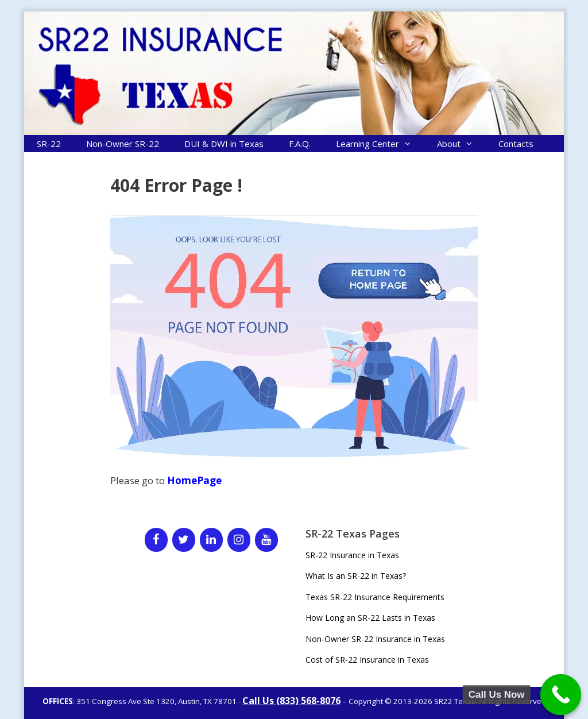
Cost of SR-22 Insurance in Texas (367, 660)
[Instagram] (239, 540)
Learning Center (380, 144)
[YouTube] (266, 540)
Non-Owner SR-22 (123, 144)
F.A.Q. (300, 144)
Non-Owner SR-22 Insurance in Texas (375, 639)
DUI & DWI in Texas (224, 144)
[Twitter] (184, 540)
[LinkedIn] (211, 540)
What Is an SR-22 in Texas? (356, 576)
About (461, 144)
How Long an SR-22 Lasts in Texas (370, 618)
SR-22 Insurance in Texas (352, 555)
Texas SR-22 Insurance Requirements (375, 597)
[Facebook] (156, 540)
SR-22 (49, 144)
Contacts (516, 144)
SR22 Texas (455, 701)
